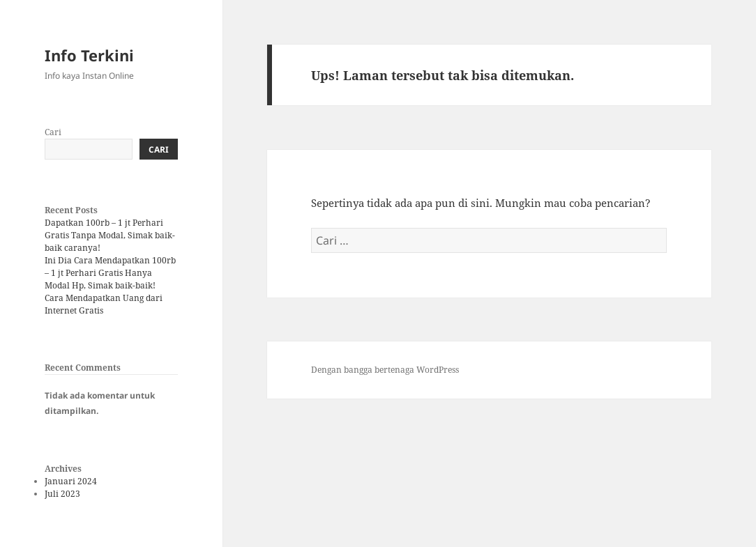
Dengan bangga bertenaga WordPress (385, 370)
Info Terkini (89, 55)
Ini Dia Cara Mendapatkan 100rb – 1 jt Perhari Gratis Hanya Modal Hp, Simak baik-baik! (110, 273)
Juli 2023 (62, 494)
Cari (53, 132)
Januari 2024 (71, 481)
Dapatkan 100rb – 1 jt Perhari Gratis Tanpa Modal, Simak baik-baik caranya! (110, 235)
